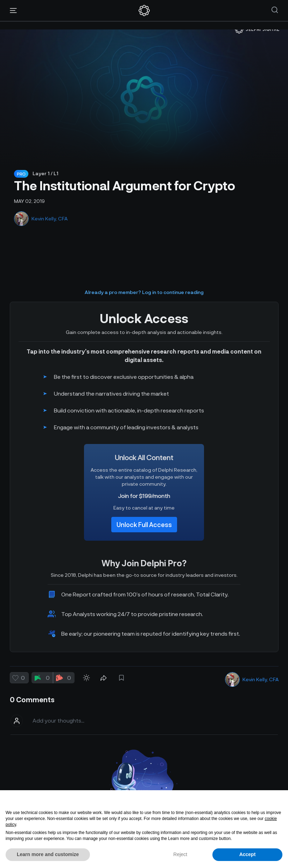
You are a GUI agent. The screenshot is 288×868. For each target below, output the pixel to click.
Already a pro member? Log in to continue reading (144, 292)
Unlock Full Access (144, 525)
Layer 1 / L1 (45, 173)
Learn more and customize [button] (48, 854)
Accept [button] (248, 854)
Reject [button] (180, 854)
